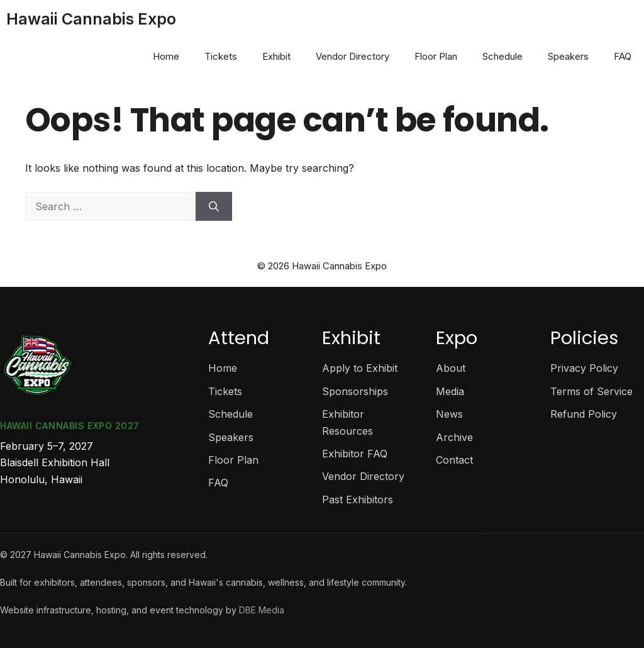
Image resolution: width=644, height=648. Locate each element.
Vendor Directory (353, 56)
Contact (454, 460)
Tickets (221, 56)
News (449, 414)
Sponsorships (355, 391)
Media (450, 391)
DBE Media (262, 610)
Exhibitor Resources (347, 422)
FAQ (623, 56)
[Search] (214, 206)
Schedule (502, 56)
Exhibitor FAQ (355, 454)
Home (166, 56)
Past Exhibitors (358, 500)
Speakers (568, 56)
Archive (454, 437)
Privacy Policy (584, 368)
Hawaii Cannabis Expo (91, 19)
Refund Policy (584, 414)
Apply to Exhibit (360, 368)
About (451, 368)
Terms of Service (591, 391)
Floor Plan (436, 56)
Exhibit (276, 56)
